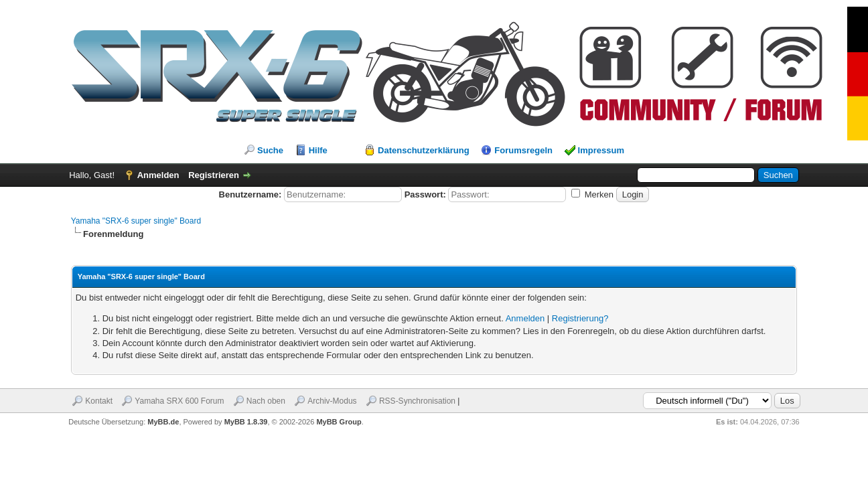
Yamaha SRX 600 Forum (179, 401)
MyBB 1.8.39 (246, 422)
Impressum (601, 150)
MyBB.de (163, 422)
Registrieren (214, 175)
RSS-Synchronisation (417, 401)
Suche (270, 150)
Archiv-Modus (332, 401)
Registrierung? (580, 318)
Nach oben (266, 401)
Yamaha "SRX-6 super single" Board (136, 221)
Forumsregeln (523, 150)
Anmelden (158, 175)
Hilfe (318, 150)
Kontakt (99, 401)
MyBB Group (339, 422)
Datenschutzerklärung (424, 150)
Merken (592, 194)
